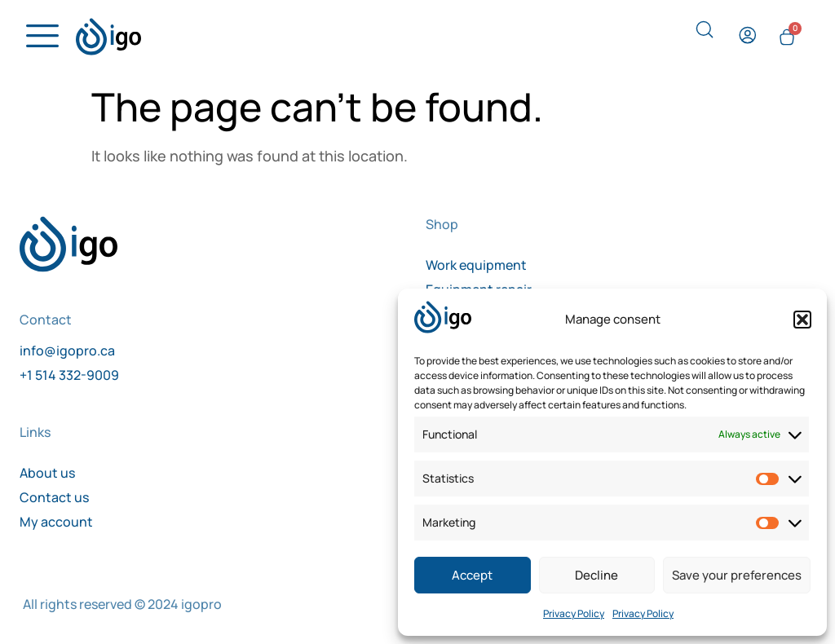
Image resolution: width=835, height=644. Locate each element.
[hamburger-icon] (38, 41)
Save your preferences (737, 575)
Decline (596, 575)
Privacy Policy (574, 613)
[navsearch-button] (706, 37)
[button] (802, 320)
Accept (472, 575)
